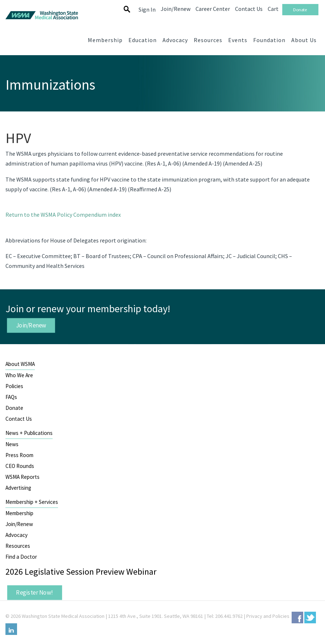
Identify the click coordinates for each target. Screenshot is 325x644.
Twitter (310, 617)
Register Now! (34, 592)
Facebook (297, 617)
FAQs (11, 397)
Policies (14, 386)
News (12, 444)
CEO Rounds (20, 466)
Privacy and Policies (268, 616)
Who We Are (19, 375)
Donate (14, 408)
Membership (19, 513)
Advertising (18, 488)
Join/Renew (31, 325)
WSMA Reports (22, 477)
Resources (18, 546)
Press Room (19, 455)
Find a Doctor (21, 557)
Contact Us (19, 419)
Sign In (147, 9)
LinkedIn (11, 629)
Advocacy (17, 535)
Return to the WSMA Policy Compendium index (63, 215)
